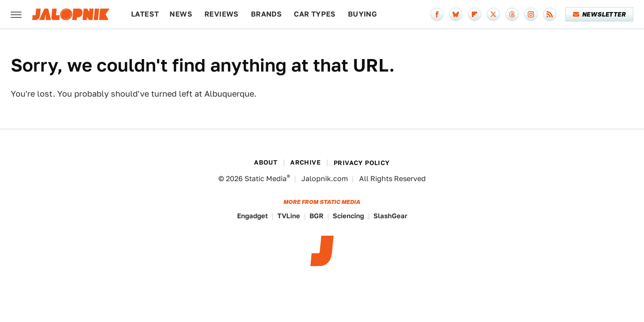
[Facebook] (437, 14)
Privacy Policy (362, 163)
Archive (305, 162)
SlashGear (390, 216)
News (181, 14)
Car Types (315, 14)
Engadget (252, 216)
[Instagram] (531, 14)
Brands (266, 14)
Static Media (266, 179)
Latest (145, 14)
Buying (362, 14)
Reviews (222, 14)
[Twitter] (493, 14)
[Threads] (512, 14)
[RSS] (550, 14)
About (266, 162)
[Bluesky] (456, 14)
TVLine (289, 216)
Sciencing (348, 216)
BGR (316, 216)
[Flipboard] (475, 14)
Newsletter (600, 14)
